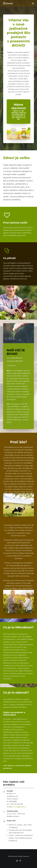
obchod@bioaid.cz (19, 807)
